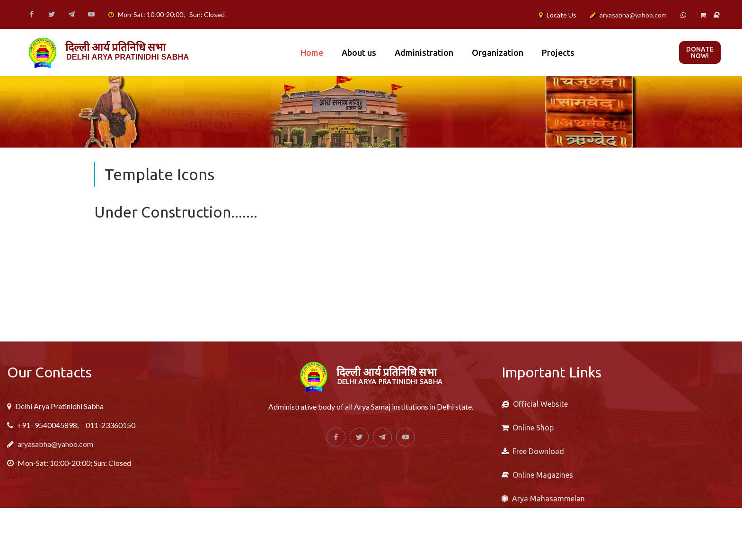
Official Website (540, 404)
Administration (424, 52)
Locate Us (561, 15)
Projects (558, 52)
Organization (498, 52)
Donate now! (700, 52)
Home (312, 52)
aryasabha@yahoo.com (633, 15)
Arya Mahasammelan (548, 499)
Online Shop (533, 428)
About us (359, 52)
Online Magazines (543, 475)
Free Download (538, 451)
